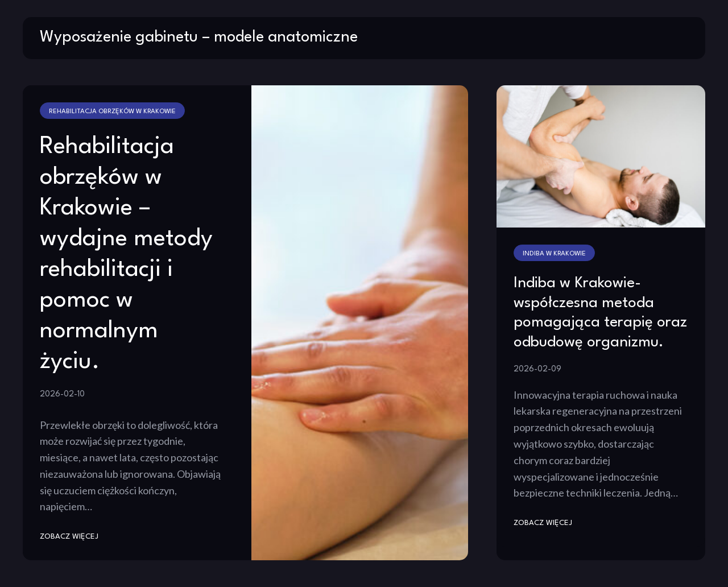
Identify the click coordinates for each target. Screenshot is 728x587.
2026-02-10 (62, 394)
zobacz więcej (69, 537)
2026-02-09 (537, 369)
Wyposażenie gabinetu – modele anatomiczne (199, 38)
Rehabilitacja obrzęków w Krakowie (112, 111)
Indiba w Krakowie (554, 254)
